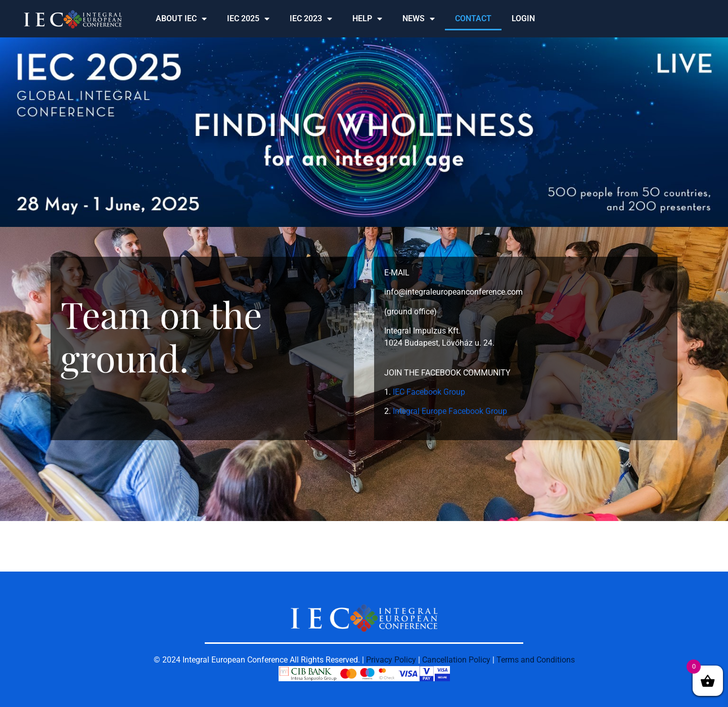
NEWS (419, 19)
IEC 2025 (248, 19)
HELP (367, 19)
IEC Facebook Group (429, 392)
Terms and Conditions (536, 660)
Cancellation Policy (456, 660)
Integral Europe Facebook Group (450, 411)
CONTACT (473, 18)
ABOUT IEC (181, 19)
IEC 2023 (311, 19)
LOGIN (523, 18)
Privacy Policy (391, 660)
